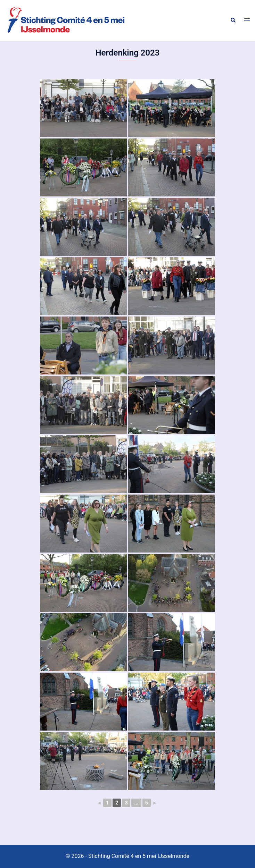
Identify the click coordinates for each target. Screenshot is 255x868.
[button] (233, 20)
